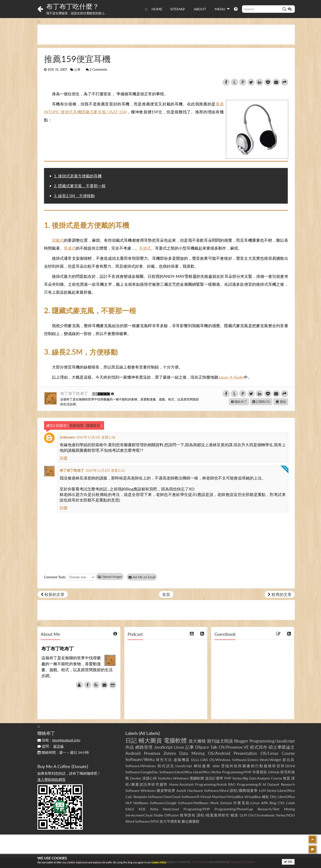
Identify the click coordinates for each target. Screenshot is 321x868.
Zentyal (226, 803)
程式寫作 (259, 747)
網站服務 (202, 766)
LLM (262, 790)
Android (133, 753)
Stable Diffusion (166, 815)
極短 (265, 797)
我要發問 (76, 425)
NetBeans (141, 803)
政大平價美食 (170, 821)
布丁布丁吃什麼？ (73, 6)
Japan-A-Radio (231, 377)
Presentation (245, 753)
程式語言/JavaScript (175, 766)
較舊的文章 (280, 594)
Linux (179, 747)
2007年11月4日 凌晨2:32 (105, 470)
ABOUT (200, 9)
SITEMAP (178, 9)
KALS (130, 809)
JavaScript (163, 747)
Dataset (273, 784)
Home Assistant (181, 784)
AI (264, 784)
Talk (214, 747)
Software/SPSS (147, 821)
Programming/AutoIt (211, 784)
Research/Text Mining (276, 809)
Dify (273, 797)
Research (288, 784)
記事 (77, 70)
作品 (130, 747)
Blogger (241, 741)
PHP (228, 778)
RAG (232, 784)
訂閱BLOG (261, 402)
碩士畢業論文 (282, 747)
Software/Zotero (245, 760)
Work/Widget (270, 760)
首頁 (166, 594)
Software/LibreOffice (176, 772)
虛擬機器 (182, 760)
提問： (51, 746)
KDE (142, 809)
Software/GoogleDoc (142, 772)
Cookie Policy (159, 862)
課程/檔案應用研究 (213, 815)
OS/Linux (269, 753)
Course (288, 753)
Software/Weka (140, 759)
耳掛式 (145, 248)
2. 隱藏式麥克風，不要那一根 (80, 186)
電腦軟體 (175, 740)
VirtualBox (252, 797)
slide (216, 766)
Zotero (170, 753)
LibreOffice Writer (207, 772)
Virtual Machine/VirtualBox (222, 797)
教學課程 (188, 815)
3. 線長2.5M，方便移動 (74, 196)
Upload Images (110, 577)
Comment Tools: (55, 577)
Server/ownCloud (139, 815)
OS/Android (219, 753)
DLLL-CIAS (200, 760)
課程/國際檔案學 (244, 790)
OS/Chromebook (261, 815)
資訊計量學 (214, 778)
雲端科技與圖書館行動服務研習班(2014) (258, 766)
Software (132, 790)
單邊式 (70, 248)
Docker (136, 778)
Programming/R (249, 784)
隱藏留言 (93, 425)
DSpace (202, 747)
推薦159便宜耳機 (77, 59)
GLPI (243, 815)
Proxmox (152, 753)
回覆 (64, 458)
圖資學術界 (166, 790)
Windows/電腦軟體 (189, 778)
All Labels (149, 733)
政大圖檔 (197, 741)
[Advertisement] (166, 35)
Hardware (195, 790)
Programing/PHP (197, 809)
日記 (131, 740)
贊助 (281, 402)
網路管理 (144, 747)
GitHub (274, 772)
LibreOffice (286, 797)
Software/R (190, 797)
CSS (281, 803)
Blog (273, 803)
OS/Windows (220, 760)
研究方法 (164, 760)
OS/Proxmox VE (234, 747)
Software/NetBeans (193, 803)
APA (265, 803)
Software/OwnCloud (164, 797)
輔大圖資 (150, 740)
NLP (129, 803)
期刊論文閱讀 (220, 741)
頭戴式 (58, 240)
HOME (157, 9)
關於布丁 (239, 402)
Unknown (67, 437)
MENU (222, 9)
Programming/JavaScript (272, 741)
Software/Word (216, 790)
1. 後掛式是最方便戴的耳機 (78, 176)
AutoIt (181, 790)
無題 (287, 778)
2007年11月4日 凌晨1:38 (96, 437)
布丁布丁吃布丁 (75, 393)
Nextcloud (171, 809)
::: (146, 9)
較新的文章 (53, 594)
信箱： (59, 740)
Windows (148, 790)
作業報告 (260, 772)
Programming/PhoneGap (234, 809)
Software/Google (163, 803)
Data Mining (192, 753)
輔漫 (234, 815)
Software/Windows (141, 766)
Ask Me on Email (143, 577)
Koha (154, 809)
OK (288, 862)
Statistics (165, 778)
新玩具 (289, 760)
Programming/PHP (237, 772)
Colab (290, 803)
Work (214, 803)
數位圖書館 (191, 821)
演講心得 (149, 778)
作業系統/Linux (246, 803)
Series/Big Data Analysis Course (257, 778)
